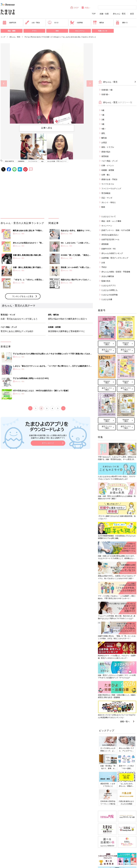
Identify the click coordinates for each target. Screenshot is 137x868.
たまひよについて (109, 216)
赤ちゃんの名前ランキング (112, 253)
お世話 (104, 142)
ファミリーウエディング (111, 189)
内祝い (86, 8)
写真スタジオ (103, 31)
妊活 (132, 14)
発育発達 (105, 156)
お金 (103, 262)
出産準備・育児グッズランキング (115, 258)
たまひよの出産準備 (109, 295)
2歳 (103, 119)
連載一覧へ (125, 721)
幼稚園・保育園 (108, 170)
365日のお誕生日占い (110, 235)
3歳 (103, 124)
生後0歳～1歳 (107, 90)
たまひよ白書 (107, 299)
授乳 (103, 133)
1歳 (103, 115)
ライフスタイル (33, 161)
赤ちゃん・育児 (119, 14)
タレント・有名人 (109, 202)
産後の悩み (106, 152)
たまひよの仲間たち (109, 290)
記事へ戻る (47, 128)
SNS (57, 31)
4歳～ (104, 129)
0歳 (103, 110)
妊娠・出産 (104, 14)
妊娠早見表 (9, 23)
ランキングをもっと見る (23, 296)
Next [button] (90, 83)
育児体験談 (106, 193)
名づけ (53, 23)
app (42, 161)
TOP (94, 14)
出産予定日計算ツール (110, 239)
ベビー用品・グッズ (109, 161)
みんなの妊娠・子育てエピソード (57, 161)
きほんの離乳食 (108, 276)
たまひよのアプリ (109, 285)
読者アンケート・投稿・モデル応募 (116, 230)
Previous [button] (4, 83)
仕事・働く (106, 175)
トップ (3, 37)
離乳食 (98, 23)
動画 (103, 207)
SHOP (74, 8)
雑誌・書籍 (12, 31)
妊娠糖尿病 (21, 161)
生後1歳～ (106, 94)
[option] (47, 83)
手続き (104, 267)
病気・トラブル (108, 147)
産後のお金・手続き (109, 179)
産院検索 (105, 244)
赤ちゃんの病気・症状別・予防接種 (116, 272)
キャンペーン (80, 31)
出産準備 (76, 23)
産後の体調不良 (9, 161)
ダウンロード (48, 443)
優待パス (122, 23)
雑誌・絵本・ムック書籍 (111, 221)
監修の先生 (106, 281)
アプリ (34, 31)
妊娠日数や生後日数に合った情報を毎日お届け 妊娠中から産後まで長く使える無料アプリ (48, 437)
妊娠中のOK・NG (109, 249)
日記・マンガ (107, 198)
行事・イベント (108, 165)
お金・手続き (33, 23)
